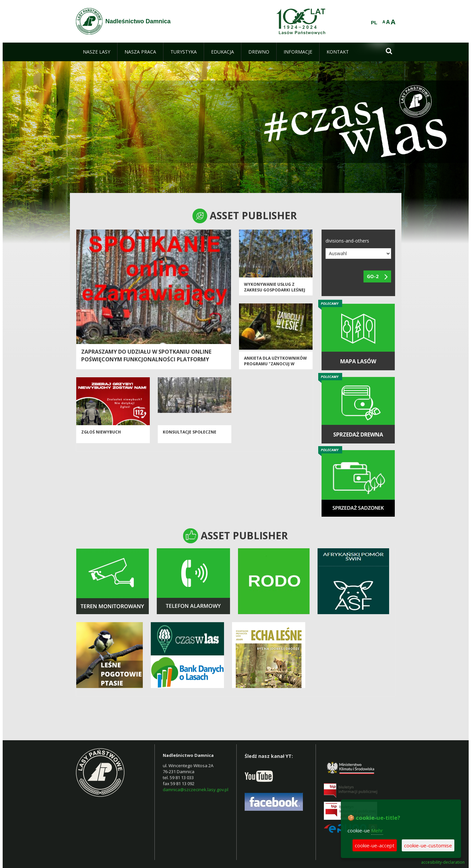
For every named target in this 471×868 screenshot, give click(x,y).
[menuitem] (97, 52)
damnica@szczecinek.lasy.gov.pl (196, 789)
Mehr (377, 830)
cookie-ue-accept (375, 845)
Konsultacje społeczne (190, 432)
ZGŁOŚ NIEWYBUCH (101, 432)
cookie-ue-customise (428, 845)
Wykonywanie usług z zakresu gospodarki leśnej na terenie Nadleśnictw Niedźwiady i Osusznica (275, 293)
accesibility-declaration (443, 862)
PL (374, 23)
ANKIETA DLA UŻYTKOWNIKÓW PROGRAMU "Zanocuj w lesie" (275, 364)
